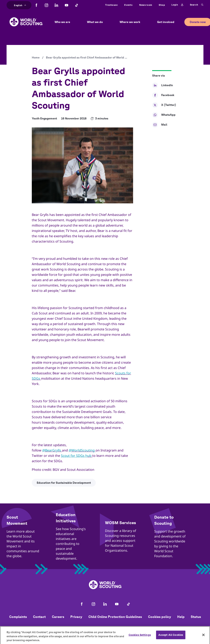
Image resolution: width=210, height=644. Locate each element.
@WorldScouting (82, 450)
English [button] (20, 5)
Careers (58, 617)
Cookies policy (160, 617)
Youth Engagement (44, 118)
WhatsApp (164, 115)
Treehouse (111, 5)
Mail (160, 125)
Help (181, 617)
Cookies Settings (140, 637)
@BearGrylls (52, 450)
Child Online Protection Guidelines (115, 617)
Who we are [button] (62, 22)
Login (177, 5)
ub (89, 456)
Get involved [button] (166, 22)
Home (36, 57)
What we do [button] (95, 22)
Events (128, 5)
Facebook (163, 95)
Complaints (18, 617)
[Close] (203, 636)
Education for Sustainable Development (64, 483)
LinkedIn (163, 85)
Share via (159, 76)
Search (197, 5)
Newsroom (146, 5)
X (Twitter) (164, 105)
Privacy (76, 617)
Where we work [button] (130, 22)
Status (196, 617)
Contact (39, 617)
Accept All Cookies (171, 637)
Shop (162, 5)
